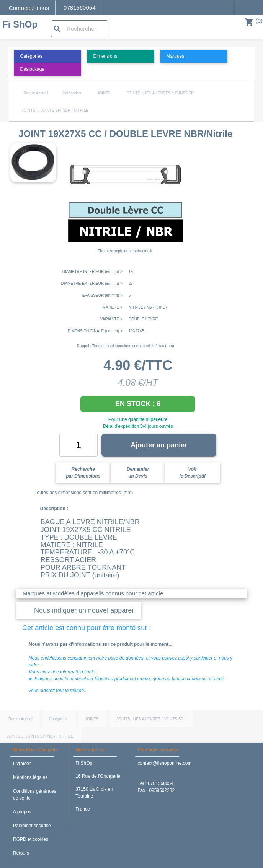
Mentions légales (30, 777)
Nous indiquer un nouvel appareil (84, 610)
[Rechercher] (80, 29)
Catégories (72, 93)
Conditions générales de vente (35, 795)
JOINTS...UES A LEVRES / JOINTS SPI (161, 93)
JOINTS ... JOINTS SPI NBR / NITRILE (55, 110)
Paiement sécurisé (32, 826)
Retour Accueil (36, 93)
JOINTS (104, 93)
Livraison (22, 764)
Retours (21, 853)
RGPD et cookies (31, 839)
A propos (22, 812)
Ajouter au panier (159, 445)
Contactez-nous (29, 8)
